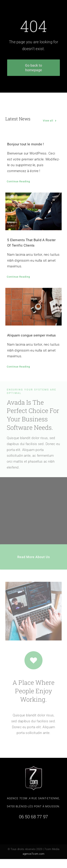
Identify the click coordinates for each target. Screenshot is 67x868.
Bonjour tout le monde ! (26, 144)
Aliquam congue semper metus (32, 335)
